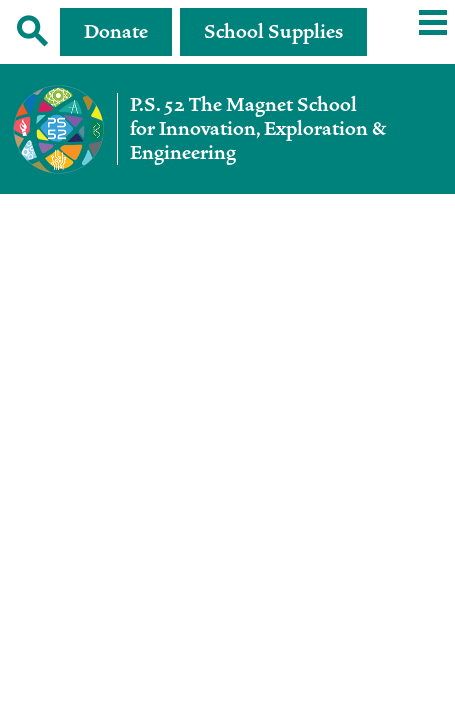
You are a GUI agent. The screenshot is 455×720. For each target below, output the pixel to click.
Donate (116, 32)
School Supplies (273, 32)
